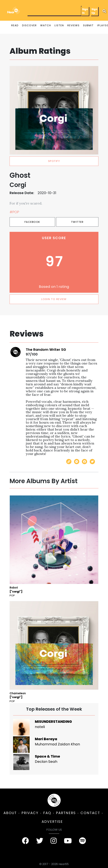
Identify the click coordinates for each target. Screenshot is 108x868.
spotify (54, 161)
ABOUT (10, 813)
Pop (12, 595)
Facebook (32, 222)
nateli (40, 727)
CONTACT (90, 813)
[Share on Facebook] (84, 462)
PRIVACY (30, 813)
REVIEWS (74, 25)
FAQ (47, 813)
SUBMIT (88, 25)
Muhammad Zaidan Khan (57, 744)
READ (15, 25)
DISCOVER (29, 25)
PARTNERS (66, 813)
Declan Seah (46, 762)
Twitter (77, 222)
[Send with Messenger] (77, 462)
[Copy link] (69, 462)
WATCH (46, 25)
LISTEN (59, 25)
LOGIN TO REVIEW (54, 299)
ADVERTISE (52, 822)
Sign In (85, 11)
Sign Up (94, 11)
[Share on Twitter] (92, 462)
